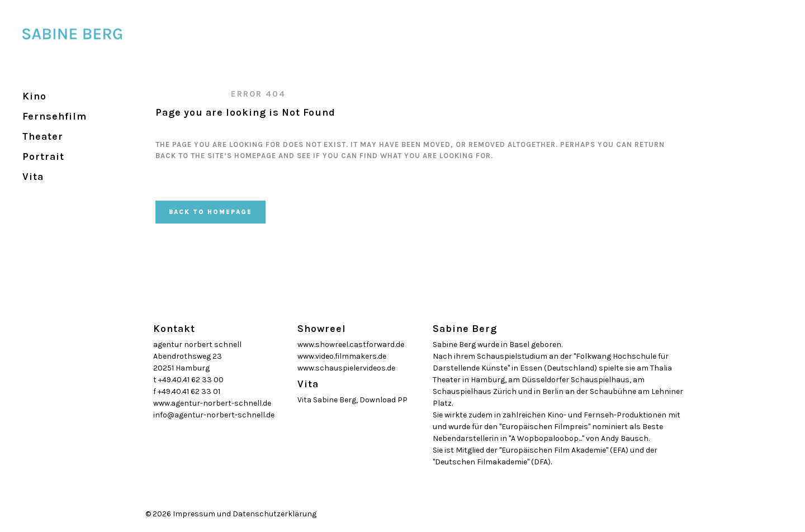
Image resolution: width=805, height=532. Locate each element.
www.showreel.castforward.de (351, 345)
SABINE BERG (187, 94)
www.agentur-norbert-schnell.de (212, 403)
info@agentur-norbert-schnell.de (214, 415)
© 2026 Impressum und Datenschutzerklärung (231, 514)
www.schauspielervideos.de (346, 368)
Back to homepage (210, 212)
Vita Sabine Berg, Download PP (352, 400)
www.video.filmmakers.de (342, 356)
